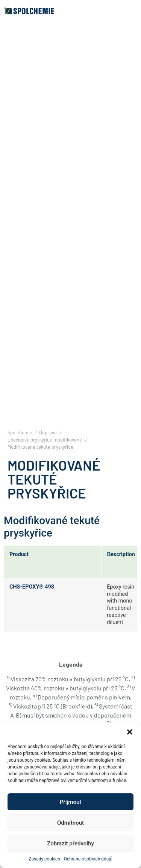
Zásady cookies (44, 859)
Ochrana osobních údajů (88, 859)
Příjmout (70, 802)
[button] (130, 732)
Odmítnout (70, 823)
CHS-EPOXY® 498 (32, 587)
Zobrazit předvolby (70, 843)
